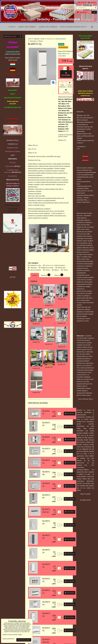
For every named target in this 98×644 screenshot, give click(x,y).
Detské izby (62, 268)
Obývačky (34, 268)
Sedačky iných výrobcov (48, 27)
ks (60, 414)
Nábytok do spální (47, 268)
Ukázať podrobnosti (8, 639)
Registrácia (92, 2)
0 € (94, 12)
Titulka (12, 27)
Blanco (57, 270)
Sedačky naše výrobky (27, 27)
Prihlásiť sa (82, 2)
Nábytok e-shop (36, 265)
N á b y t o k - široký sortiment (55, 265)
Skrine (48, 270)
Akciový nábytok (36, 270)
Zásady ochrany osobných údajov (12, 635)
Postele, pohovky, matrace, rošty (73, 27)
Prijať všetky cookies (24, 640)
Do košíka (66, 74)
